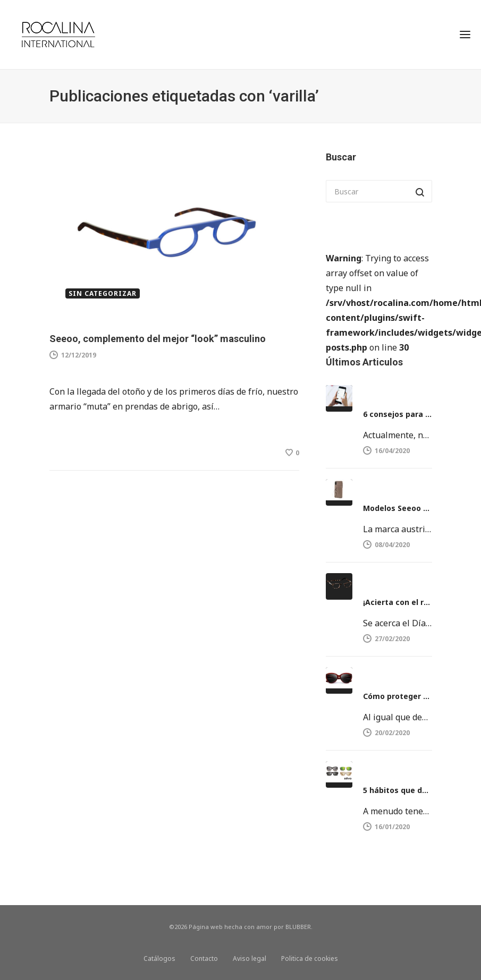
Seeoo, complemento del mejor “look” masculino (158, 339)
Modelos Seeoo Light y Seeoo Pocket (398, 508)
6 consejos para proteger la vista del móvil (398, 414)
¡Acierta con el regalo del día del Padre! (398, 602)
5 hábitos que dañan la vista (398, 790)
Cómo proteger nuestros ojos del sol (398, 696)
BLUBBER (298, 927)
